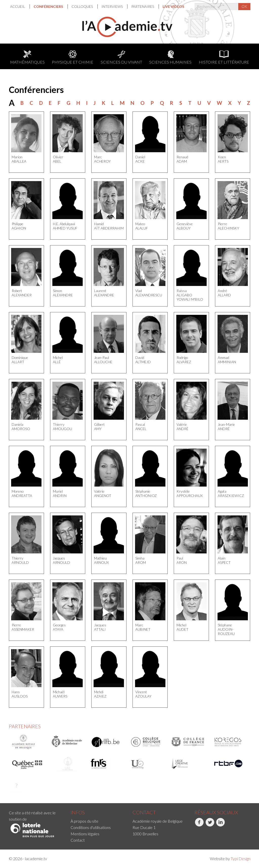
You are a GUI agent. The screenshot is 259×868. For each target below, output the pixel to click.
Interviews (112, 6)
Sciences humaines (170, 57)
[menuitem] (20, 6)
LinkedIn (220, 825)
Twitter (210, 825)
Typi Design (241, 859)
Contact (78, 840)
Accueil (18, 6)
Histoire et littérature (224, 57)
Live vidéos (173, 6)
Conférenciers (49, 6)
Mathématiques (27, 57)
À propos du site (84, 821)
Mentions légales (85, 834)
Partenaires (143, 6)
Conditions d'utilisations (91, 827)
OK (244, 6)
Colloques (83, 6)
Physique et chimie (73, 57)
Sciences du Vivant (121, 57)
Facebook (199, 825)
